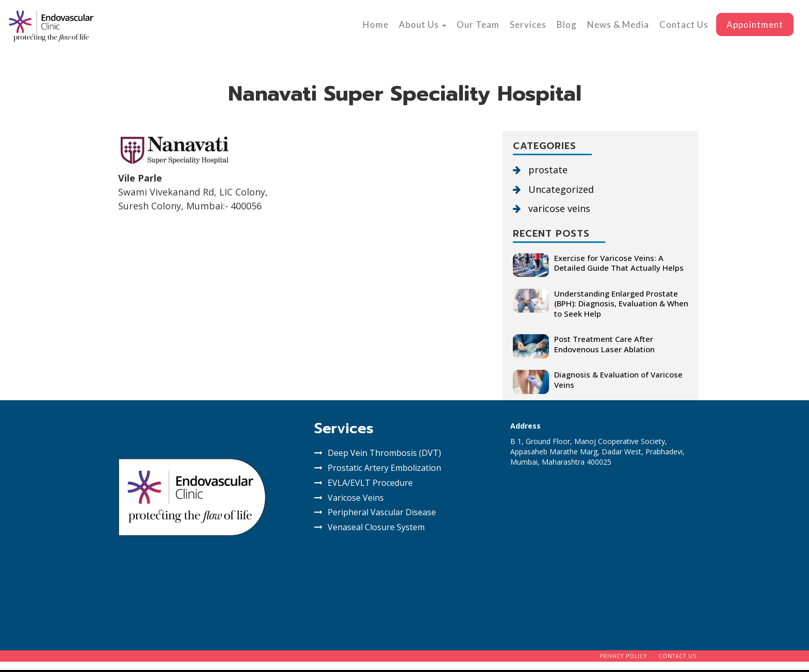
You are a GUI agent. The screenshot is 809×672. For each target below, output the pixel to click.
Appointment (755, 24)
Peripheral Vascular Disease (382, 512)
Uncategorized (553, 189)
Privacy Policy (623, 656)
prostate (540, 170)
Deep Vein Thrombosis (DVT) (384, 453)
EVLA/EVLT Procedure (370, 483)
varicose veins (552, 208)
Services (528, 24)
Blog (567, 24)
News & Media (618, 24)
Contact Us (684, 24)
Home (376, 24)
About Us (423, 24)
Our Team (478, 24)
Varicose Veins (356, 498)
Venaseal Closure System (376, 527)
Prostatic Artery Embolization (384, 468)
